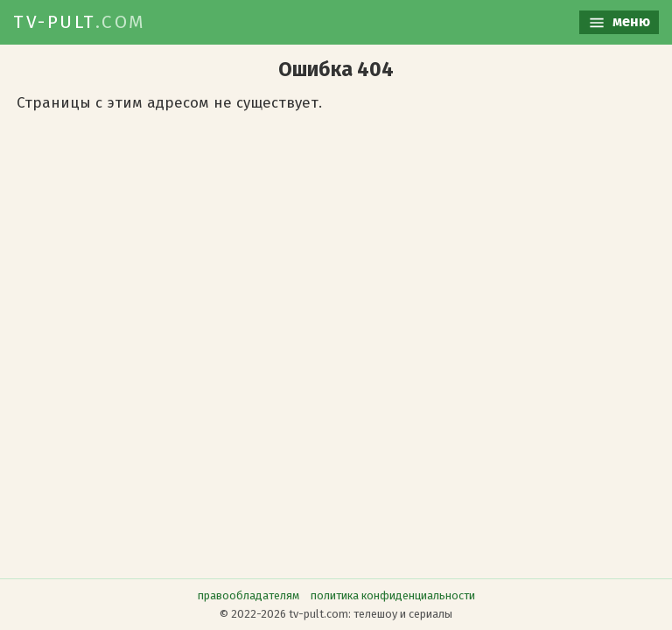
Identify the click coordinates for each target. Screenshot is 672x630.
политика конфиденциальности (393, 595)
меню (619, 22)
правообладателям (248, 595)
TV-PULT (80, 22)
